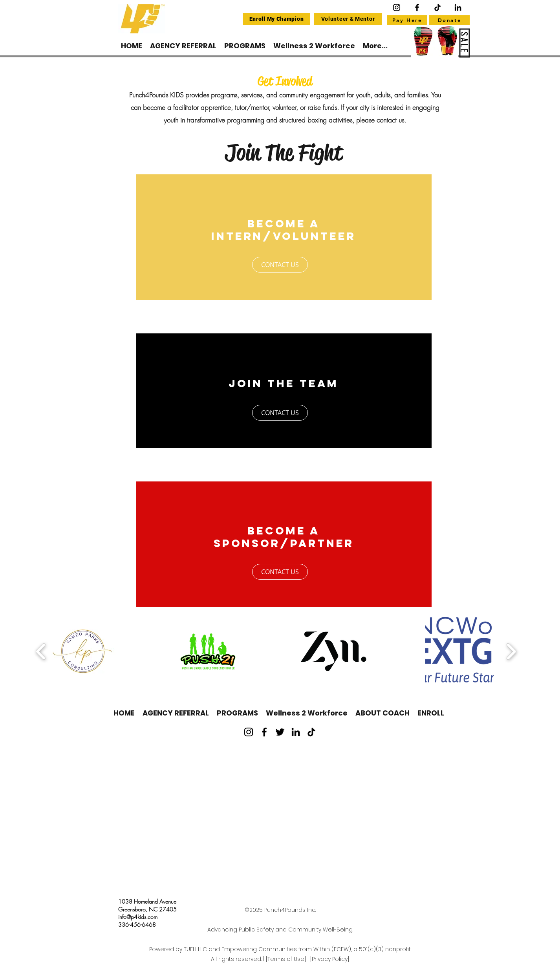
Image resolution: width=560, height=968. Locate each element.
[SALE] (465, 43)
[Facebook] (417, 7)
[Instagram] (397, 7)
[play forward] (511, 651)
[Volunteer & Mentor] (348, 19)
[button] (82, 651)
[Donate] (449, 20)
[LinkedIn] (296, 732)
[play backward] (41, 651)
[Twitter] (280, 732)
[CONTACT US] (280, 265)
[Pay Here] (407, 20)
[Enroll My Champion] (276, 19)
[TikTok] (311, 732)
